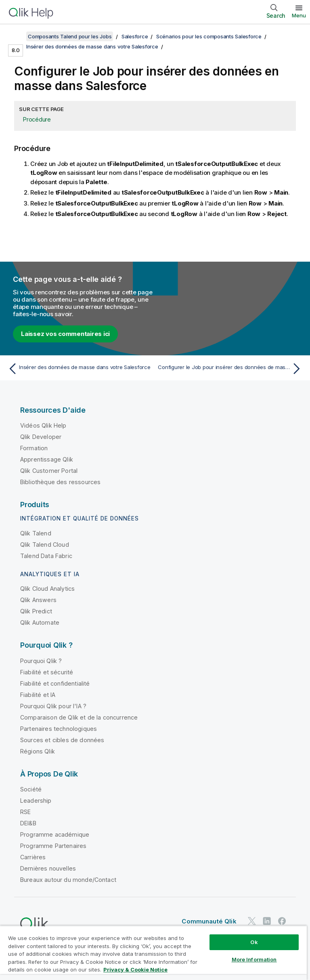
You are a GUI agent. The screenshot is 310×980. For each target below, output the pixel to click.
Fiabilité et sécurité (47, 672)
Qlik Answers (38, 600)
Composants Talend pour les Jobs (70, 36)
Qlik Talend (36, 533)
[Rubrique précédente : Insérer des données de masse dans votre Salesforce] (79, 369)
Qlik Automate (40, 622)
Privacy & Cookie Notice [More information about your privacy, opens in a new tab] (135, 970)
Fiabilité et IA (38, 695)
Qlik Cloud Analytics (47, 589)
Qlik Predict (36, 611)
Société (31, 789)
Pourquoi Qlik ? (41, 661)
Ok (254, 942)
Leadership (36, 801)
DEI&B (28, 823)
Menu (299, 15)
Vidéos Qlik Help (43, 425)
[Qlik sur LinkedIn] (267, 921)
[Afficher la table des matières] (16, 36)
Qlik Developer (41, 437)
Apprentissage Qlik (47, 459)
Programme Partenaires (53, 846)
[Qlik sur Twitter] (252, 921)
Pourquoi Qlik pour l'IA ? (53, 706)
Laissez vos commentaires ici (65, 334)
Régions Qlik (38, 751)
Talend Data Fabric (46, 556)
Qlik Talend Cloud (45, 545)
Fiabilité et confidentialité (55, 683)
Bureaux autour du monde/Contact (68, 880)
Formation (34, 448)
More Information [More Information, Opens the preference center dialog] (254, 959)
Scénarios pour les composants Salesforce (209, 36)
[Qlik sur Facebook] (282, 921)
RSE (25, 812)
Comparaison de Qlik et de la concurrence (79, 717)
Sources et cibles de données (62, 740)
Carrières (33, 857)
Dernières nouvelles (48, 868)
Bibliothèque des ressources (60, 482)
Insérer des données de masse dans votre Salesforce (92, 46)
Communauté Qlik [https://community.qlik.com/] (209, 921)
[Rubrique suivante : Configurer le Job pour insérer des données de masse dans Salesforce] (231, 369)
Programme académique (55, 834)
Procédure (37, 119)
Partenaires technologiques (59, 729)
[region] (153, 953)
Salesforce (135, 36)
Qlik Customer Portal (49, 471)
